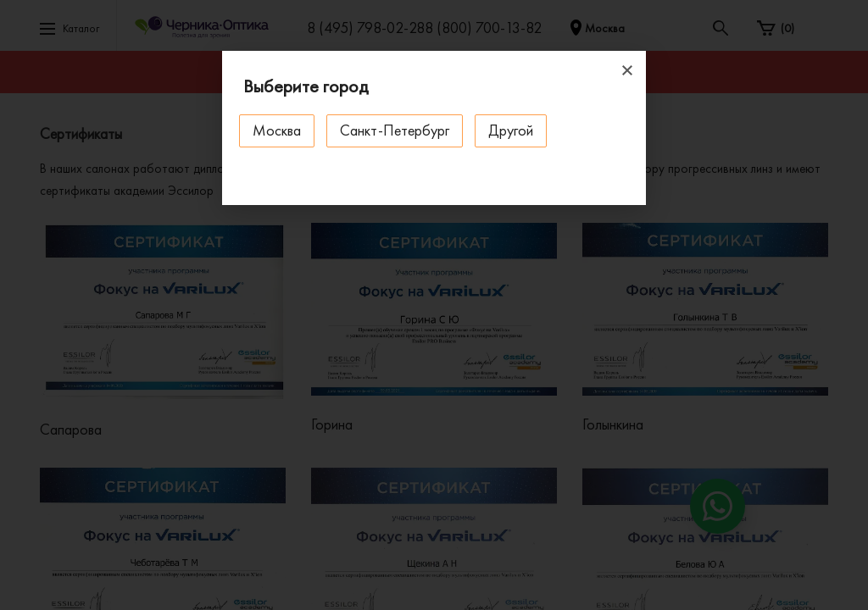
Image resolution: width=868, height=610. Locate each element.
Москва (277, 130)
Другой (511, 130)
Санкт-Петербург (395, 130)
